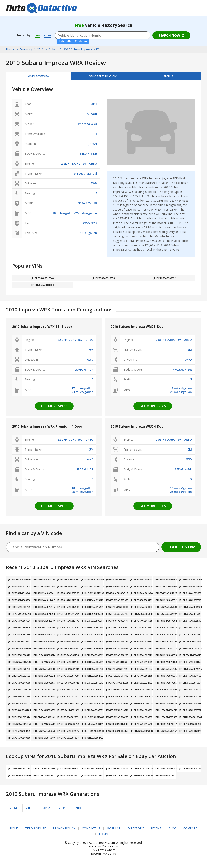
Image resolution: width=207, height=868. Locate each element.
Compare (190, 831)
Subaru (92, 116)
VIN (38, 35)
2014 (13, 810)
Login (104, 836)
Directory (136, 831)
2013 (30, 810)
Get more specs (54, 409)
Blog (172, 831)
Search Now (169, 35)
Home (14, 831)
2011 (63, 810)
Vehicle (103, 77)
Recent (156, 831)
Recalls (169, 77)
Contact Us (91, 831)
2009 (79, 810)
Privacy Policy (64, 831)
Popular (114, 831)
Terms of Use (36, 831)
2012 (46, 810)
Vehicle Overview (38, 77)
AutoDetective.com (41, 8)
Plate (48, 35)
